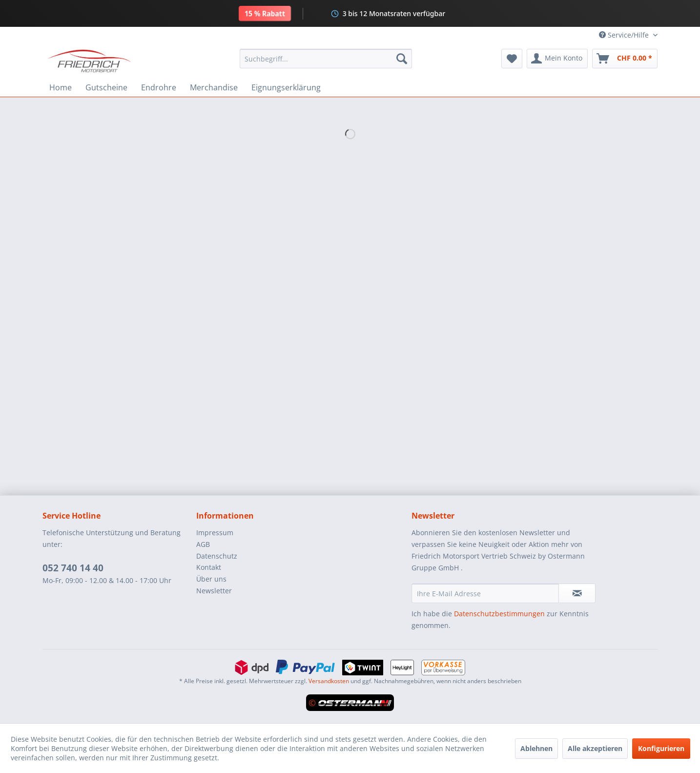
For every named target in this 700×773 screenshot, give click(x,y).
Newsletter (214, 591)
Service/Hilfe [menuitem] (625, 35)
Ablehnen (536, 748)
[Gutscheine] (106, 87)
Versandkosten (329, 681)
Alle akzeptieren (595, 748)
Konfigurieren (661, 748)
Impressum (215, 533)
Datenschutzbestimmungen (499, 614)
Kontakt (209, 567)
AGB (203, 544)
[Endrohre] (159, 87)
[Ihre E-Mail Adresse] (485, 593)
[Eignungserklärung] (286, 87)
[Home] (61, 87)
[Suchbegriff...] (326, 59)
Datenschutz (217, 556)
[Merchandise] (214, 87)
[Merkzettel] (512, 59)
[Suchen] (402, 59)
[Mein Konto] (557, 59)
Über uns (211, 579)
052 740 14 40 (73, 568)
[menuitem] (326, 59)
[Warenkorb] (625, 59)
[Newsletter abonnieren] (577, 593)
